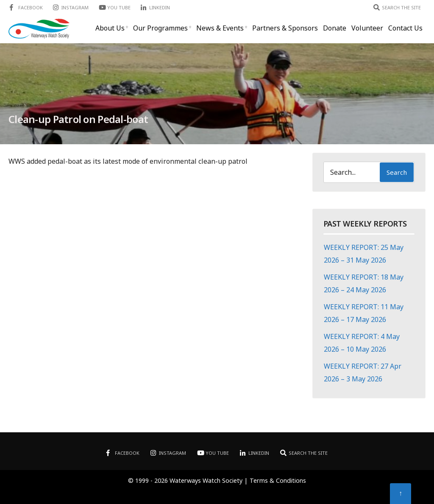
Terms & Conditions (278, 480)
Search (397, 172)
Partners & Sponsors (285, 28)
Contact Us (405, 28)
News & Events (220, 28)
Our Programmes (160, 28)
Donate (335, 28)
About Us (110, 28)
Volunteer (367, 28)
